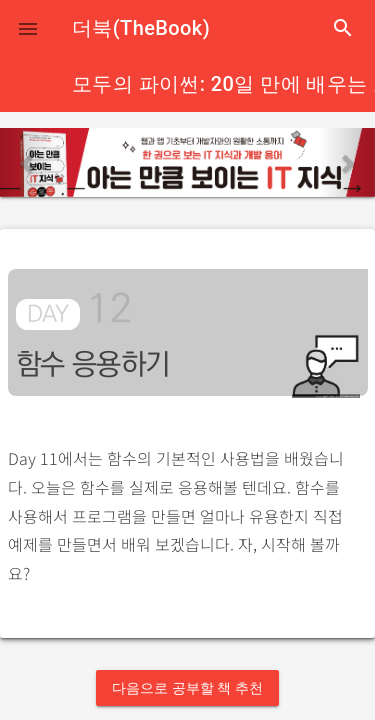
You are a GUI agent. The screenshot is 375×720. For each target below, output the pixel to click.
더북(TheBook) (141, 28)
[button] (28, 28)
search (343, 28)
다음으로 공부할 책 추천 (187, 688)
